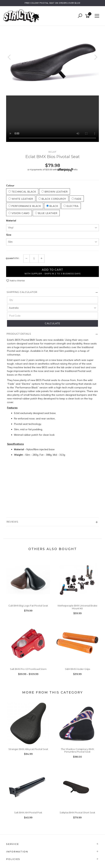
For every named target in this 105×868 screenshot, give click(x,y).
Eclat (53, 152)
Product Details (19, 334)
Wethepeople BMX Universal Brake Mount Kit (77, 607)
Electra (71, 206)
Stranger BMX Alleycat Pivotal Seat (28, 749)
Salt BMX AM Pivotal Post (28, 812)
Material (11, 221)
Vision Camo (19, 213)
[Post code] (52, 316)
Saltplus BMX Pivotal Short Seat (77, 812)
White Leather (21, 199)
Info (76, 169)
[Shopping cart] (88, 16)
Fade (77, 199)
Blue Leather (46, 213)
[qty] (52, 300)
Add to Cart (52, 271)
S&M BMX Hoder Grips (77, 669)
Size (9, 235)
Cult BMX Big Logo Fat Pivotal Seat (28, 606)
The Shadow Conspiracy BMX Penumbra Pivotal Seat (77, 750)
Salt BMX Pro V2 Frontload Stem (28, 669)
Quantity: (13, 258)
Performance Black (25, 206)
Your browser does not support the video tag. (52, 119)
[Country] (52, 308)
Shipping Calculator (22, 292)
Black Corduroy (52, 199)
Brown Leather (55, 192)
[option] (52, 61)
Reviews (13, 522)
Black (52, 206)
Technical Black (22, 192)
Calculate (52, 323)
